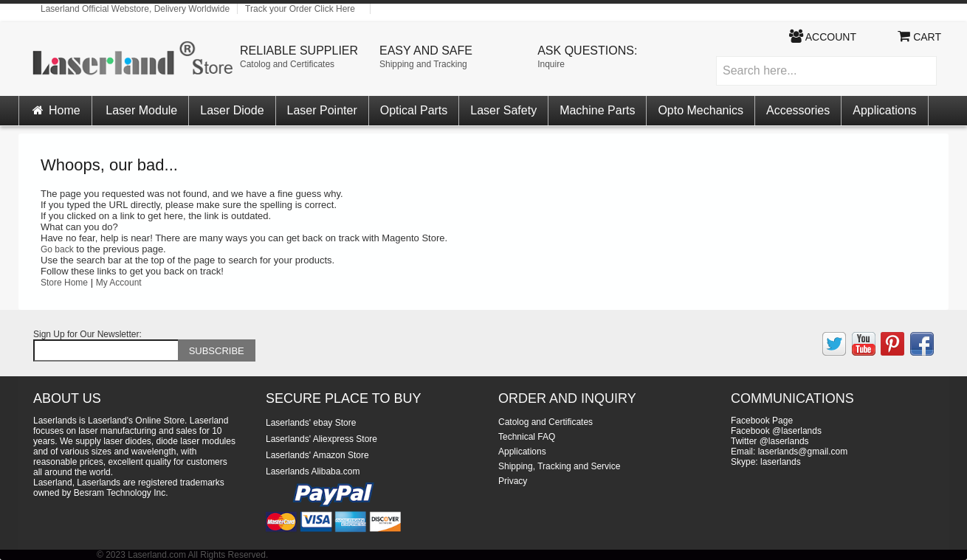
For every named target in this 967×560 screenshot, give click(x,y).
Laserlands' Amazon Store (317, 455)
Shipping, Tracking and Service (559, 466)
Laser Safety (503, 110)
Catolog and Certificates (287, 64)
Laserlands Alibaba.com (313, 471)
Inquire (551, 64)
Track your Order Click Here (300, 9)
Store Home (64, 283)
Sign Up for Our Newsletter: (87, 334)
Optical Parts (414, 110)
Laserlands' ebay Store (311, 423)
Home (55, 110)
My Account (119, 283)
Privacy (513, 481)
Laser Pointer (322, 110)
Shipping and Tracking (423, 64)
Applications (884, 110)
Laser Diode (232, 110)
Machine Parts (597, 110)
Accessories (798, 110)
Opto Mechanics (701, 110)
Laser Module (141, 110)
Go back (57, 249)
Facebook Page (762, 421)
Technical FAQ (527, 437)
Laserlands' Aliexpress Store (321, 439)
